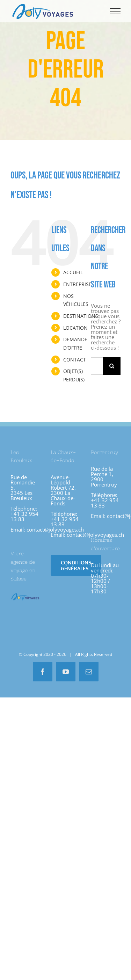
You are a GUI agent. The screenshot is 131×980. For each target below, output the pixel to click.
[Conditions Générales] (76, 565)
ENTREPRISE (77, 284)
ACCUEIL (73, 272)
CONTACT (75, 360)
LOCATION (75, 328)
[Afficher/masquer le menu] (115, 11)
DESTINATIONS (81, 316)
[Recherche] (112, 366)
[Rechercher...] (97, 366)
